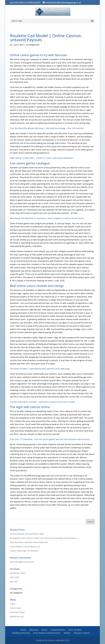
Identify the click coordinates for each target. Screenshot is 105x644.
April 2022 (15, 577)
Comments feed (17, 612)
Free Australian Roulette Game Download (29, 542)
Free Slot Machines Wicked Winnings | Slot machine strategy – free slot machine (47, 128)
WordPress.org (17, 616)
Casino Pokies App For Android (24, 551)
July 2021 (14, 581)
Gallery (67, 633)
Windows (34, 630)
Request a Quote (82, 633)
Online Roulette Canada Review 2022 (27, 534)
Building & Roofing (21, 633)
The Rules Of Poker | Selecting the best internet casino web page (40, 369)
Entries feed (16, 608)
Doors (44, 630)
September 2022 (17, 573)
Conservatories (58, 630)
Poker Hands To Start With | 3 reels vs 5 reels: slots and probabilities (41, 158)
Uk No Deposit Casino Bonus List (25, 547)
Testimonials (28, 562)
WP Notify (14, 562)
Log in (13, 604)
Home (23, 630)
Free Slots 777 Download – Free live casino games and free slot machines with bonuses (50, 439)
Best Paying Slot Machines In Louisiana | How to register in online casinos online (47, 218)
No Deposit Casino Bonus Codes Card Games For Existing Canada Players (43, 538)
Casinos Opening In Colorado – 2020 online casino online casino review (43, 402)
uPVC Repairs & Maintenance (47, 633)
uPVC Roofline (75, 630)
